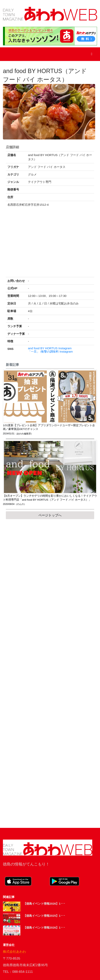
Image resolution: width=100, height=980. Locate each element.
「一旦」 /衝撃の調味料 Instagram (50, 352)
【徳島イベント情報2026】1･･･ (44, 904)
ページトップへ (50, 515)
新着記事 (12, 365)
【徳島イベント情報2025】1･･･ (44, 916)
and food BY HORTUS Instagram (50, 348)
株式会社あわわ (14, 952)
